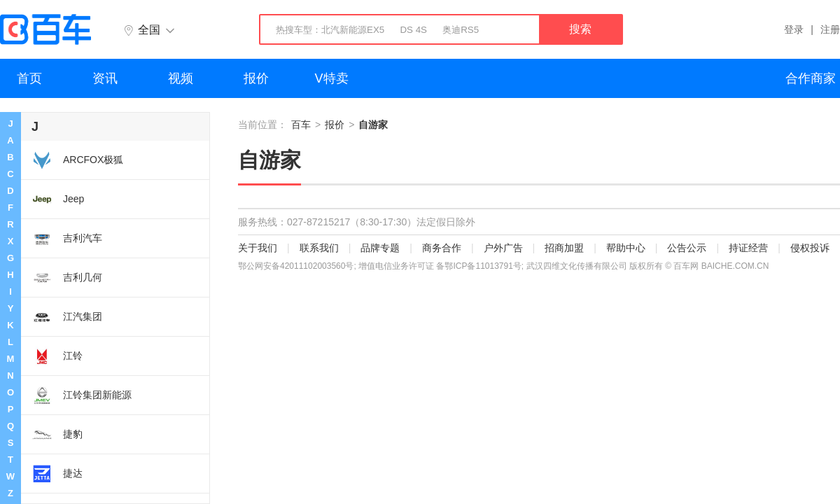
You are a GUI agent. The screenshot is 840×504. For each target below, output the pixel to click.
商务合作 (442, 248)
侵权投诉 (810, 248)
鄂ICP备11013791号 (483, 266)
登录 (794, 29)
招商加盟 (564, 248)
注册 (830, 29)
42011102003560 (313, 266)
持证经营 (748, 248)
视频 (181, 78)
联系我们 (319, 248)
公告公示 (687, 248)
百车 (301, 125)
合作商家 (811, 78)
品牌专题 (380, 248)
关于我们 (258, 248)
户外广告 (503, 248)
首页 (29, 78)
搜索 (580, 29)
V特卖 (332, 78)
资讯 (105, 78)
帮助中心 (626, 248)
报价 (256, 78)
